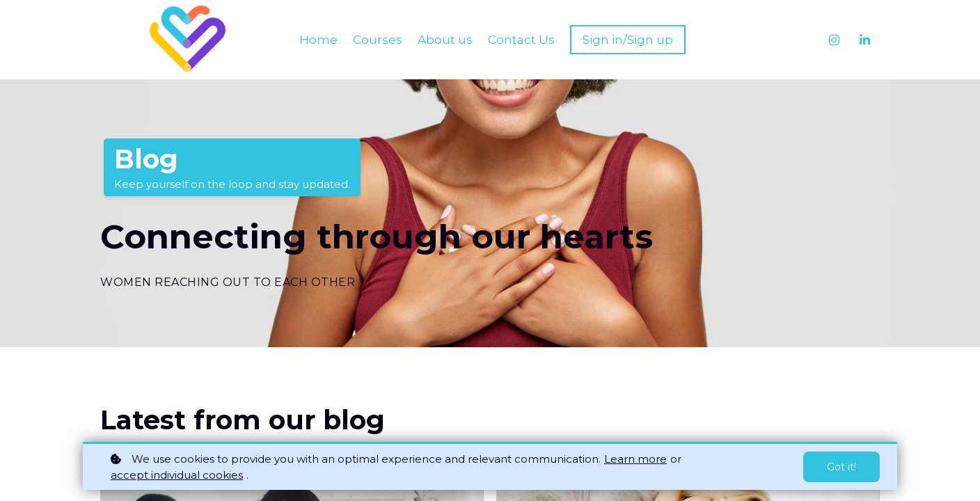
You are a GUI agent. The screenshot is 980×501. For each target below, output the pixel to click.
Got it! (841, 467)
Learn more (635, 459)
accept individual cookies (177, 475)
